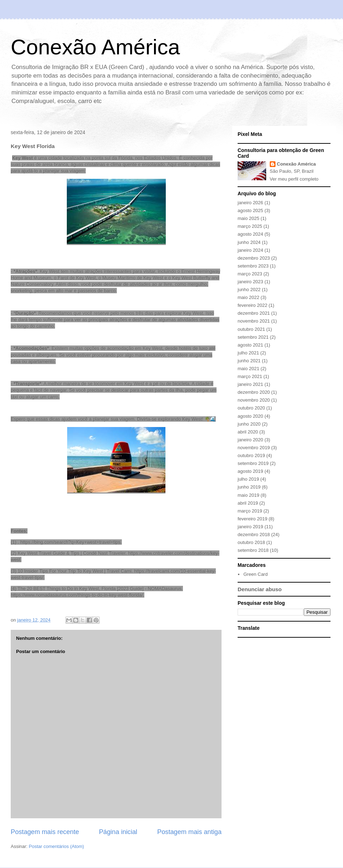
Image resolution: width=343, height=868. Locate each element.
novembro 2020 (254, 400)
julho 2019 (248, 479)
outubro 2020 (251, 408)
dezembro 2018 (254, 534)
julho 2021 (248, 353)
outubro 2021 (251, 329)
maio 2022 (248, 297)
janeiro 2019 (250, 527)
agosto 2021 (250, 345)
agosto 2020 (250, 416)
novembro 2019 (254, 448)
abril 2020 (248, 432)
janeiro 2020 (250, 440)
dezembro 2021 (254, 313)
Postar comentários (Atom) (57, 846)
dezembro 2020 (254, 392)
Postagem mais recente (45, 832)
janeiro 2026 (250, 203)
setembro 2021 (253, 337)
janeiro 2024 (250, 250)
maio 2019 (248, 495)
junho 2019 (249, 487)
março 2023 (250, 274)
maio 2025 (248, 218)
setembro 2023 (253, 266)
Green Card (255, 574)
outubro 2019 (251, 455)
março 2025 (250, 226)
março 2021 (250, 376)
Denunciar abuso (260, 589)
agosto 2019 (250, 471)
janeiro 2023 (250, 282)
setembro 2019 (253, 463)
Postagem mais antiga (189, 832)
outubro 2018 (251, 542)
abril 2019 (248, 503)
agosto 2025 (250, 210)
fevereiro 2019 (252, 519)
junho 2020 (249, 424)
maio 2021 (248, 369)
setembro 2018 (253, 550)
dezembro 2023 (254, 258)
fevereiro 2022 (252, 305)
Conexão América (95, 47)
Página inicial (118, 832)
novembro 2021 (254, 321)
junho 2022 (249, 290)
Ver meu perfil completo (294, 179)
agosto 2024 (250, 234)
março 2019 (250, 511)
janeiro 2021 (250, 384)
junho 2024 (249, 242)
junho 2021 (249, 361)
